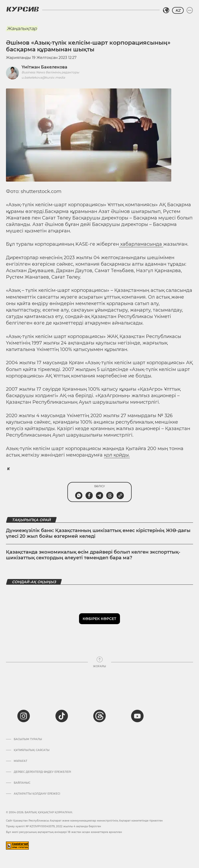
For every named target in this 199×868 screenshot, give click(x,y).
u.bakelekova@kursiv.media (43, 77)
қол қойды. (117, 455)
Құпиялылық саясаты (32, 750)
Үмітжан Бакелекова (44, 67)
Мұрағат (20, 761)
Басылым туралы (28, 739)
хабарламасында (141, 244)
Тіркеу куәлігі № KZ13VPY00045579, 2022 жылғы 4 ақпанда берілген (54, 826)
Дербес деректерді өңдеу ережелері (42, 772)
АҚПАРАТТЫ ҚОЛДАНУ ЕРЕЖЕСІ (37, 794)
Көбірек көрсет (99, 619)
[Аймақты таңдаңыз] (166, 10)
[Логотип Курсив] (23, 9)
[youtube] (137, 716)
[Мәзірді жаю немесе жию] (190, 10)
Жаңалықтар (22, 29)
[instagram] (24, 716)
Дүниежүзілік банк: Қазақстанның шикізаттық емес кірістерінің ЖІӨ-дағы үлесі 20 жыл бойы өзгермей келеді (98, 533)
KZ (178, 10)
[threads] (99, 716)
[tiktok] (62, 716)
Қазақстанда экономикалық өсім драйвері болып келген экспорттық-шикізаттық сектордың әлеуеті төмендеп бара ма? (93, 555)
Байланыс (22, 783)
